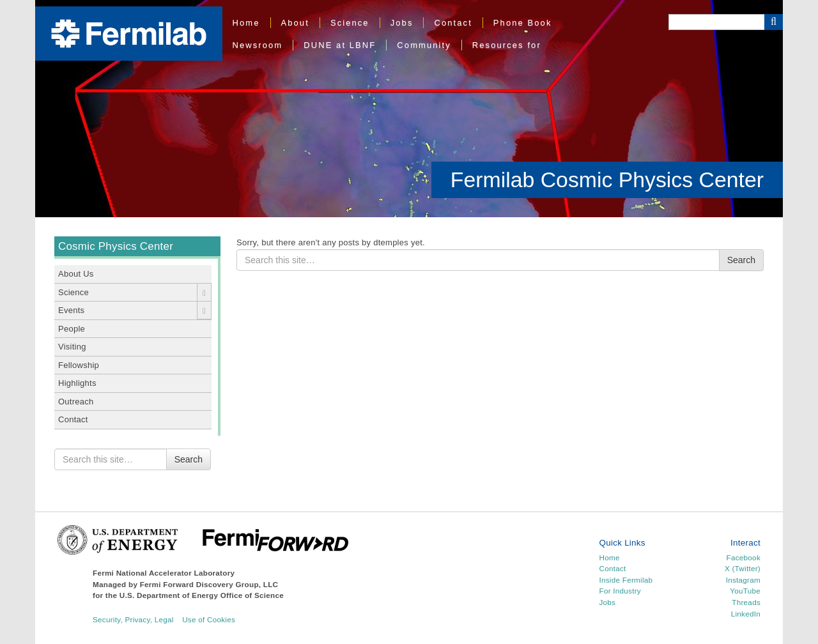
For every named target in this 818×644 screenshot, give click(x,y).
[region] (409, 109)
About (295, 23)
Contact (453, 23)
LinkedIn (746, 614)
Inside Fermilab (626, 580)
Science (350, 23)
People (72, 329)
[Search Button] (774, 22)
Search (189, 459)
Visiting (72, 347)
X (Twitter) (743, 568)
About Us (76, 274)
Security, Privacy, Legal (133, 619)
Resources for (507, 45)
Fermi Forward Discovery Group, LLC (209, 584)
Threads (746, 602)
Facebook (744, 557)
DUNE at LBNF (340, 45)
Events (71, 310)
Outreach (76, 402)
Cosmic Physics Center (116, 246)
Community (424, 45)
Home (246, 23)
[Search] (716, 22)
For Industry (620, 591)
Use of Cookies (209, 619)
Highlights (77, 383)
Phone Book (523, 23)
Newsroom (258, 45)
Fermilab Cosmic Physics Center (607, 180)
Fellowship (79, 365)
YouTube (745, 591)
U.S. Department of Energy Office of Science (202, 595)
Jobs (402, 23)
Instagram (743, 580)
